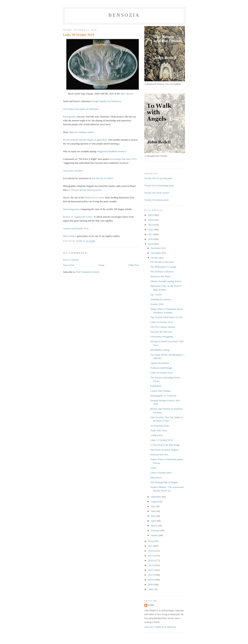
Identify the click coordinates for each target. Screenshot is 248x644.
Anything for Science (160, 299)
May (153, 516)
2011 (151, 575)
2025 (151, 215)
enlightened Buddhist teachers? (112, 151)
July (153, 506)
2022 (151, 230)
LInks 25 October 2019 (161, 322)
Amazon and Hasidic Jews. (76, 228)
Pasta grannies (70, 117)
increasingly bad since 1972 (123, 159)
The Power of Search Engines (165, 450)
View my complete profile (160, 627)
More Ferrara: (70, 236)
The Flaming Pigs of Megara (164, 482)
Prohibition (156, 386)
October (155, 258)
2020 (151, 239)
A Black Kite (157, 435)
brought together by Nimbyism (106, 101)
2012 (151, 570)
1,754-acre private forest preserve (85, 190)
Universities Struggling (161, 337)
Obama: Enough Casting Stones (166, 281)
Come (153, 468)
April (154, 521)
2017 (151, 546)
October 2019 (157, 304)
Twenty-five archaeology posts (159, 185)
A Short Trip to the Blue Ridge (165, 445)
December (156, 248)
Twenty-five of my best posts (158, 178)
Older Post (134, 265)
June (153, 511)
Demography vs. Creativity (163, 396)
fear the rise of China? (103, 178)
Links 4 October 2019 (161, 473)
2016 (151, 551)
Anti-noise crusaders (73, 171)
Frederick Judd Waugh (161, 368)
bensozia (124, 15)
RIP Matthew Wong (160, 350)
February (156, 530)
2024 (151, 220)
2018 (151, 541)
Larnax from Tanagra (160, 391)
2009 (151, 584)
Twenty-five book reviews (157, 193)
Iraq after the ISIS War (161, 332)
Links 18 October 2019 (161, 373)
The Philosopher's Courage (163, 267)
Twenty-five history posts (157, 200)
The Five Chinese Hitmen (163, 327)
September (156, 497)
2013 (151, 565)
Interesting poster (71, 209)
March (154, 526)
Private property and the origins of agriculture (85, 140)
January (155, 535)
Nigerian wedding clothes (81, 132)
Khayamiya (156, 477)
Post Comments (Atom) (88, 272)
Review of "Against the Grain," (78, 217)
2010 (151, 580)
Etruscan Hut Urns (159, 454)
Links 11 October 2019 (161, 440)
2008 (151, 589)
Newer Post (69, 265)
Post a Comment (71, 260)
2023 (151, 225)
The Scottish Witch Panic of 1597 (166, 317)
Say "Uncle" (156, 295)
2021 (151, 234)
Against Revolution (160, 363)
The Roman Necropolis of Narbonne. (81, 109)
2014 (151, 560)
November (156, 253)
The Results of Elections (162, 262)
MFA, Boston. (127, 94)
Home (101, 265)
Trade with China (159, 430)
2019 (151, 244)
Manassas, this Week (160, 276)
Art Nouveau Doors (160, 426)
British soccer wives (94, 197)
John (151, 605)
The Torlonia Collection (162, 272)
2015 (151, 556)
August (155, 502)
